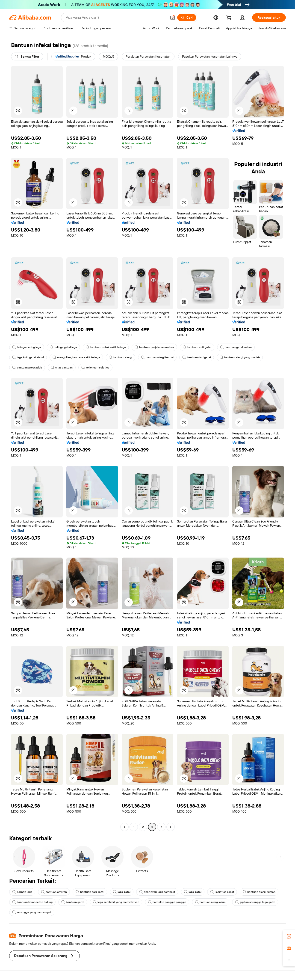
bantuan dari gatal (197, 357)
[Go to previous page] (124, 827)
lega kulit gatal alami (28, 357)
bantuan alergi (121, 357)
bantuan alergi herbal (157, 357)
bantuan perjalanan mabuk (154, 347)
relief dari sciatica (95, 368)
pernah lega (22, 892)
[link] (289, 936)
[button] (173, 18)
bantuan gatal (73, 902)
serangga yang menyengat (32, 912)
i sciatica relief (222, 892)
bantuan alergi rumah (259, 892)
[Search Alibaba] (116, 18)
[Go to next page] (171, 827)
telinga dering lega (27, 347)
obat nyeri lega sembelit (157, 892)
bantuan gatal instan (236, 347)
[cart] (230, 18)
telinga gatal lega (63, 347)
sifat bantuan (62, 368)
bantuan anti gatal (197, 347)
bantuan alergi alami (211, 902)
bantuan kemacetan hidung (32, 902)
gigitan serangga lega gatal (255, 902)
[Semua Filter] (27, 56)
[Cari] (187, 18)
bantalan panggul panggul (167, 902)
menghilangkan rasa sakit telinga (76, 357)
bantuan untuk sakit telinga (106, 347)
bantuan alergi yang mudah (240, 357)
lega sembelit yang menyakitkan (116, 902)
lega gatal (122, 892)
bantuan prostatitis (27, 368)
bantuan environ (54, 892)
